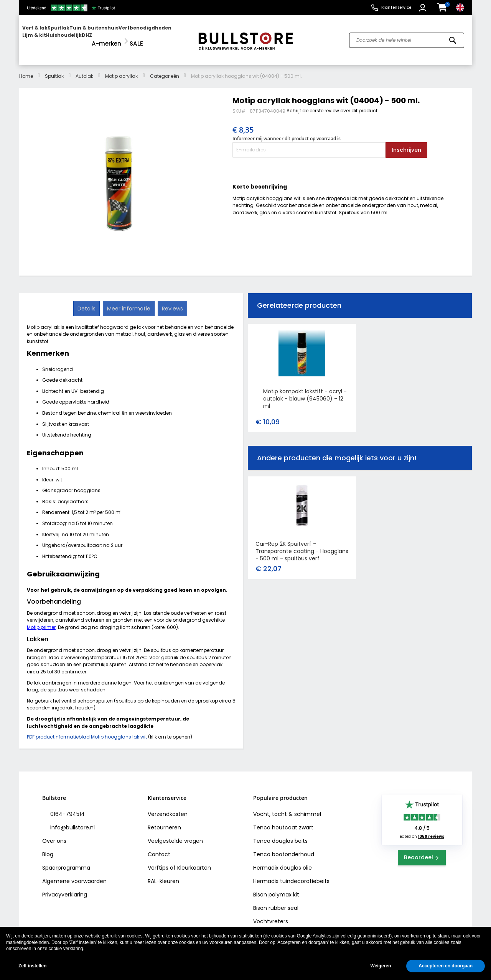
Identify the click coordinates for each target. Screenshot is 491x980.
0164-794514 (67, 807)
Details (87, 301)
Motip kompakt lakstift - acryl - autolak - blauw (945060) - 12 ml (305, 392)
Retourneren (164, 821)
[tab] (87, 301)
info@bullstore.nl (72, 821)
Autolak (84, 69)
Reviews (172, 301)
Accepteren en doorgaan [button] (446, 966)
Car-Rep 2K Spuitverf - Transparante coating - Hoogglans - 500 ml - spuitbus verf (302, 544)
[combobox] (407, 37)
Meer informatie (129, 301)
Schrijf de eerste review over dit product (332, 104)
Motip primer (41, 620)
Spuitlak (54, 69)
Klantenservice (396, 7)
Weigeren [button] (381, 966)
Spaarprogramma (66, 861)
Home (26, 69)
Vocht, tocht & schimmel (287, 807)
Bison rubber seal (276, 901)
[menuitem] (52, 37)
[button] (424, 8)
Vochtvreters (271, 914)
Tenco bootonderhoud (284, 847)
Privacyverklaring (65, 888)
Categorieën (165, 69)
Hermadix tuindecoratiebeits (291, 874)
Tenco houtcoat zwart (283, 821)
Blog (48, 847)
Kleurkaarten (194, 861)
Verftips (158, 861)
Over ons (54, 834)
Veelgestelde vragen (175, 834)
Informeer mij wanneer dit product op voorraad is (287, 132)
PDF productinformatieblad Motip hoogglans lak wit (87, 730)
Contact (159, 847)
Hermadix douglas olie (283, 861)
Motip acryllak (121, 69)
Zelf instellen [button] (32, 966)
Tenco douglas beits (280, 834)
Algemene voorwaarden (74, 874)
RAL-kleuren (163, 874)
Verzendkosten (168, 807)
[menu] (105, 37)
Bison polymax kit (276, 888)
